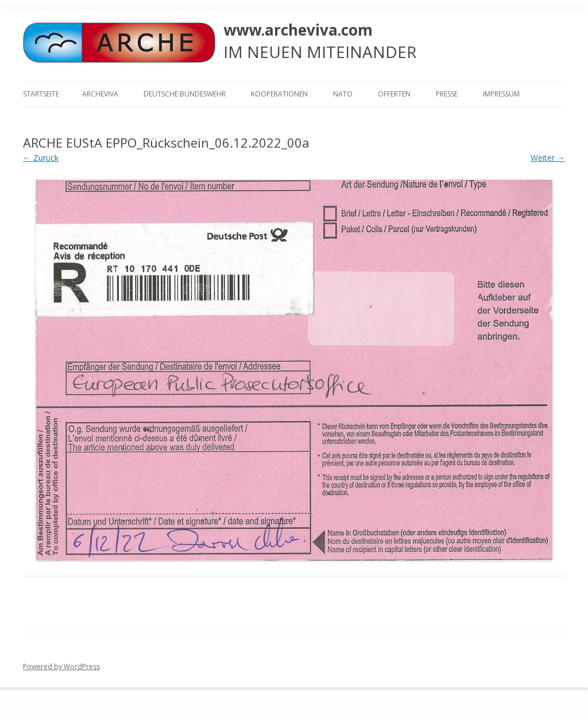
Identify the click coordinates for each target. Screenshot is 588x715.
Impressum (501, 94)
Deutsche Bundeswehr (185, 94)
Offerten (394, 94)
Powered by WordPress (61, 666)
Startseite (41, 94)
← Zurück (41, 158)
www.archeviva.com (298, 30)
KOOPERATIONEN (279, 94)
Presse (447, 94)
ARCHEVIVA (100, 94)
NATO (343, 94)
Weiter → (548, 158)
